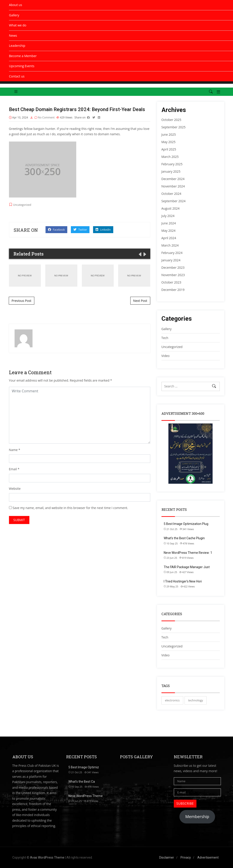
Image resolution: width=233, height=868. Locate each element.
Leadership (17, 46)
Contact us (17, 76)
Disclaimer (167, 857)
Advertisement (208, 857)
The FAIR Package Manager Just (187, 567)
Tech (165, 637)
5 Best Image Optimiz (84, 767)
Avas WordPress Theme (47, 857)
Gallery (14, 15)
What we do (18, 25)
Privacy (186, 857)
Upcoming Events (22, 66)
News (13, 35)
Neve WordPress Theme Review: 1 (188, 553)
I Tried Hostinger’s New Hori (183, 581)
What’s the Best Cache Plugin (184, 538)
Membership (197, 816)
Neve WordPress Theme (86, 796)
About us (15, 5)
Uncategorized (172, 646)
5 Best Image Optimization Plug (186, 524)
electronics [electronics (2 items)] (172, 700)
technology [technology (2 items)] (196, 700)
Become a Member (23, 56)
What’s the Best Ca (82, 782)
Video (166, 655)
